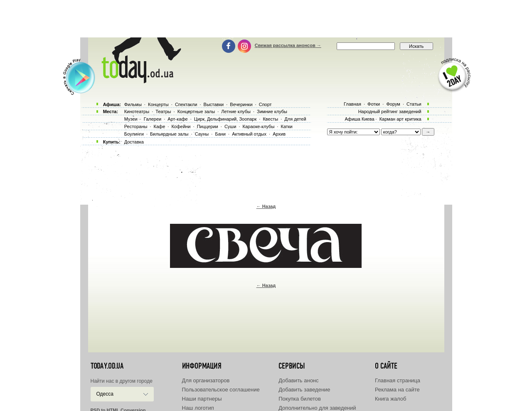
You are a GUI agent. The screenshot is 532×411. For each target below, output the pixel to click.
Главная (352, 104)
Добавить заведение (304, 390)
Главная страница (398, 380)
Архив (279, 134)
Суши (230, 126)
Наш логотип (198, 408)
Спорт (265, 104)
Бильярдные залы (169, 134)
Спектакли (186, 104)
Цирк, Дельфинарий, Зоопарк (225, 119)
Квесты (270, 119)
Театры (163, 111)
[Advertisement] (266, 19)
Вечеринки (241, 104)
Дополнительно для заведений (317, 408)
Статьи (414, 104)
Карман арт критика (400, 119)
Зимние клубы (272, 111)
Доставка (134, 142)
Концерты (158, 104)
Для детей (295, 119)
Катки (286, 126)
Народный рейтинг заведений (390, 111)
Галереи (153, 119)
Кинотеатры (137, 111)
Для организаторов (206, 380)
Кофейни (181, 126)
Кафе (160, 126)
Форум (393, 104)
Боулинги (134, 134)
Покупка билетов (300, 399)
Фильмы (133, 104)
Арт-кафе (177, 119)
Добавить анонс (298, 380)
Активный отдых (249, 134)
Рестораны (136, 126)
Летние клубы (236, 111)
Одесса (105, 394)
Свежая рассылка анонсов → (288, 45)
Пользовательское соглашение (221, 390)
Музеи (131, 119)
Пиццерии (208, 126)
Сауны (202, 134)
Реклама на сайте (397, 390)
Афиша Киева (359, 119)
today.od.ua (107, 366)
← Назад (266, 206)
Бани (220, 134)
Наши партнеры (202, 399)
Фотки (374, 104)
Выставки (214, 104)
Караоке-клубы (259, 126)
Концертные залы (196, 111)
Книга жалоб (391, 399)
